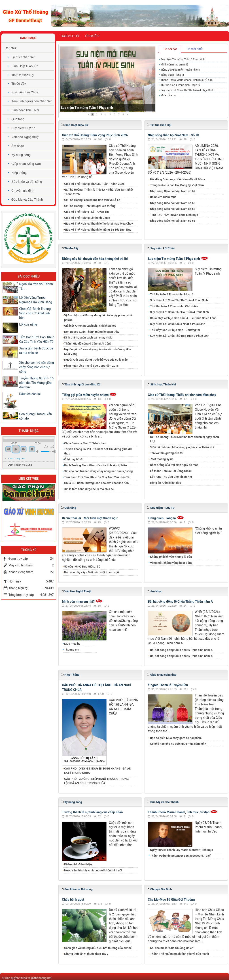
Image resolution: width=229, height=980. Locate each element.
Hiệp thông (19, 173)
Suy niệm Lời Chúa (25, 92)
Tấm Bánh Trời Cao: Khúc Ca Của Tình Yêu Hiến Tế (97, 477)
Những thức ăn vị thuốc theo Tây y (86, 954)
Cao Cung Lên (17, 458)
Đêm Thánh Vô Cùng (20, 465)
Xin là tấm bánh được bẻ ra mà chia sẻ (89, 489)
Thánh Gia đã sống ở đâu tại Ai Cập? (88, 344)
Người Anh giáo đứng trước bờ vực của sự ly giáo (96, 360)
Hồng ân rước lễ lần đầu (166, 483)
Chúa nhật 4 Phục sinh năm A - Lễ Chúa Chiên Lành (183, 318)
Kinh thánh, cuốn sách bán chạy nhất (88, 338)
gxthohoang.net (41, 978)
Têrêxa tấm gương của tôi (167, 453)
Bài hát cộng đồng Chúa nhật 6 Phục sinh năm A (181, 650)
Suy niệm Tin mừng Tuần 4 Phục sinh (87, 108)
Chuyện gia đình (23, 191)
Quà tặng (18, 119)
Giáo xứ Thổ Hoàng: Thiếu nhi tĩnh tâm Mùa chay (182, 395)
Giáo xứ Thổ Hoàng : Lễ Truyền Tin (86, 212)
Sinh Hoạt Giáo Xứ (24, 66)
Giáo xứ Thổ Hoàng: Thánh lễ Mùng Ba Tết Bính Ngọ (98, 230)
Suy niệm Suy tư (23, 128)
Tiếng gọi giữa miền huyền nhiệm (180, 70)
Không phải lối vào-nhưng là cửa (171, 557)
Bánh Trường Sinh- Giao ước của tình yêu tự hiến (95, 465)
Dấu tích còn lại (30, 394)
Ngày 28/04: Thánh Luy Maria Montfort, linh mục (181, 850)
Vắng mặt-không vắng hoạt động (171, 563)
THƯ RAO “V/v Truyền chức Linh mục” (175, 215)
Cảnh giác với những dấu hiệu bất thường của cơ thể (99, 948)
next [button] (23, 449)
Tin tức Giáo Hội (23, 75)
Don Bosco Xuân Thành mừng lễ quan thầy (92, 332)
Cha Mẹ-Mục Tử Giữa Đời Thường (171, 900)
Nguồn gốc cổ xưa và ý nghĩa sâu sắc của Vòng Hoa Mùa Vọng (98, 352)
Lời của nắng (28, 324)
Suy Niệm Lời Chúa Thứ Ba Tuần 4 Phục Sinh (187, 90)
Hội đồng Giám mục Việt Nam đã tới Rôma (178, 179)
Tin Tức (11, 48)
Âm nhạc (18, 146)
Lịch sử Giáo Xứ (23, 57)
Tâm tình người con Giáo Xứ (31, 101)
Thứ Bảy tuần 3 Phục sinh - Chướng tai (175, 330)
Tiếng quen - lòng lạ (172, 75)
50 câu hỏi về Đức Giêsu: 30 (82, 567)
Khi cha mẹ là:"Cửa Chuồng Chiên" (172, 948)
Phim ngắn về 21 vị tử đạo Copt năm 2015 (91, 366)
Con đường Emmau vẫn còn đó (36, 416)
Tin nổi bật (170, 49)
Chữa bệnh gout (73, 900)
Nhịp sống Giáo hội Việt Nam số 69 (173, 191)
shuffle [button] (52, 447)
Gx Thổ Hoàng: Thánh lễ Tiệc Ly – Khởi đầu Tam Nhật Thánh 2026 (99, 192)
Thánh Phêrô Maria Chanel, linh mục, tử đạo (187, 80)
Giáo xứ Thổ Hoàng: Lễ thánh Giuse (87, 218)
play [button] (16, 449)
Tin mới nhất (194, 49)
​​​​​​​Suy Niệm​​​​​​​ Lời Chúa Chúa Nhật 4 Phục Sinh (178, 324)
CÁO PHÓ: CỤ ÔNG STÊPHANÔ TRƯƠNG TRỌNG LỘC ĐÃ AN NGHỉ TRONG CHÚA (96, 781)
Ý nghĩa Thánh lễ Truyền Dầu (168, 685)
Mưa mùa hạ (168, 95)
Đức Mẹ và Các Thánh (27, 200)
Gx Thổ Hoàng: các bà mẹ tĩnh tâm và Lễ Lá (92, 200)
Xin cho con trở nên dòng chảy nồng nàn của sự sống (98, 471)
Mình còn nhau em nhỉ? (174, 65)
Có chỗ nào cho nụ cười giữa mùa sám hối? (178, 744)
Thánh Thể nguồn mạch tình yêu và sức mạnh (179, 954)
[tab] (170, 49)
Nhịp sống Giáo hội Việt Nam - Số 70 (173, 135)
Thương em (72, 650)
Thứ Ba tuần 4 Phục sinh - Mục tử (180, 85)
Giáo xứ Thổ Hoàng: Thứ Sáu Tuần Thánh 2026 (94, 184)
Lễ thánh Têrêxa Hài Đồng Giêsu (171, 471)
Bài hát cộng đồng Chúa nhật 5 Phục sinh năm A (181, 656)
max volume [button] (54, 451)
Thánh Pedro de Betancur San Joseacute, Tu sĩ (180, 856)
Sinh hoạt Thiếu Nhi (25, 110)
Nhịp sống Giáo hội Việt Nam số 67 (173, 209)
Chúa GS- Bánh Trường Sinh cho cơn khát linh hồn (96, 483)
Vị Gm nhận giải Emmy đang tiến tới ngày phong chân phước (99, 318)
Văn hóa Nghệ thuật (25, 137)
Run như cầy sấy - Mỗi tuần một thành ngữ (92, 572)
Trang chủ (69, 36)
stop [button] (32, 449)
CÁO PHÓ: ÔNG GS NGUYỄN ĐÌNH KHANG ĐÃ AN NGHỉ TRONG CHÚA (98, 771)
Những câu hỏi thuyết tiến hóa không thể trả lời (95, 259)
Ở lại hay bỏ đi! (74, 459)
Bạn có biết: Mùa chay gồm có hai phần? (176, 738)
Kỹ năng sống (21, 155)
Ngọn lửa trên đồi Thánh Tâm (36, 286)
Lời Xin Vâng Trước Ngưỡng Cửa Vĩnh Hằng (36, 300)
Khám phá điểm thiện (78, 864)
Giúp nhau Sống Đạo (26, 164)
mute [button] (38, 451)
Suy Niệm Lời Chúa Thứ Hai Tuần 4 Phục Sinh (179, 312)
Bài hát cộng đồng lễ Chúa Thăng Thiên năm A (180, 601)
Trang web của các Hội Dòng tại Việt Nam (177, 185)
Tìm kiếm (92, 36)
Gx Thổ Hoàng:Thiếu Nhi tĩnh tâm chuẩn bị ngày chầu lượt (184, 439)
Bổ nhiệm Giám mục (163, 197)
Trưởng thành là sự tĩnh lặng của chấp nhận (92, 812)
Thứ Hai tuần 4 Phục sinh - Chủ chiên (174, 306)
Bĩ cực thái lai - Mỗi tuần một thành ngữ (90, 518)
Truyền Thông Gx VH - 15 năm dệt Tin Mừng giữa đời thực (98, 451)
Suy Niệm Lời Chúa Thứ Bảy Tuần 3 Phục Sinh (180, 336)
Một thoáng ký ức (162, 459)
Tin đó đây (19, 84)
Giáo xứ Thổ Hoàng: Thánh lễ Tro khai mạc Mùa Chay (99, 224)
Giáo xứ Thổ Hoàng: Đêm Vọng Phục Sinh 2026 (95, 135)
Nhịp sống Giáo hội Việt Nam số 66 (173, 221)
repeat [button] (46, 447)
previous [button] (8, 449)
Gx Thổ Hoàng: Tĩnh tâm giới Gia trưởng (90, 206)
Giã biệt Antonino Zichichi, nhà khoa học (90, 326)
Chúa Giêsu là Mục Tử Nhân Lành (86, 443)
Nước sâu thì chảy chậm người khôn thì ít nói (93, 870)
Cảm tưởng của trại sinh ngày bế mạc (174, 465)
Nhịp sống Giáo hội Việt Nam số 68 (173, 203)
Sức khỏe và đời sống (27, 182)
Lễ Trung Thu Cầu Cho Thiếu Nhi (171, 477)
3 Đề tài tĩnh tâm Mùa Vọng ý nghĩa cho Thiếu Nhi (182, 447)
